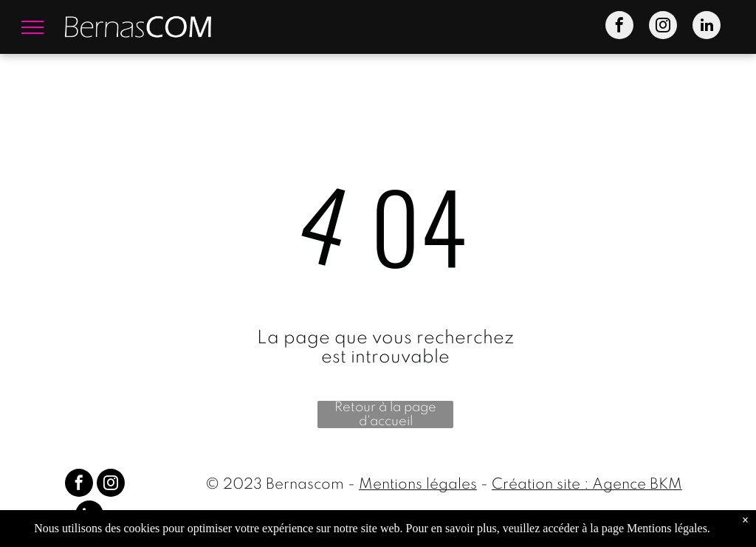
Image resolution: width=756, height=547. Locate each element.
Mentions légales (418, 485)
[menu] (32, 27)
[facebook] (619, 27)
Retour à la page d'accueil (385, 414)
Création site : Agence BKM (587, 485)
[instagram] (663, 27)
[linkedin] (707, 27)
